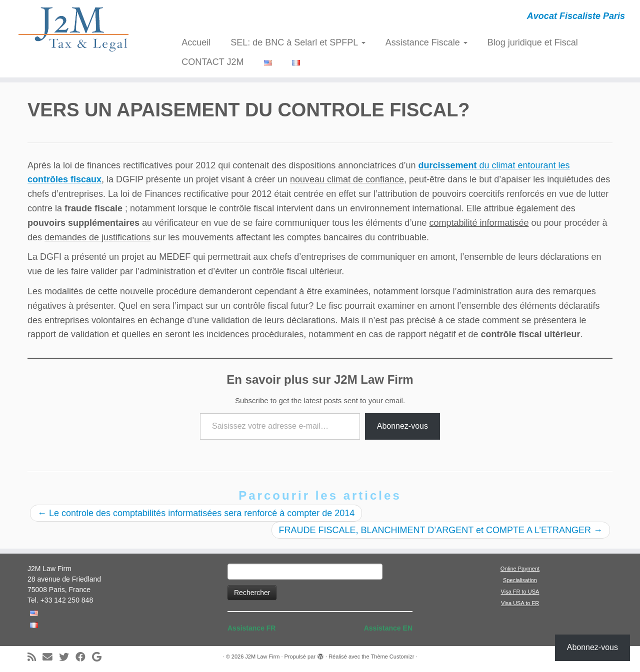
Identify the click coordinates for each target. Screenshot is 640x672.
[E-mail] (51, 657)
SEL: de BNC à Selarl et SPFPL (298, 42)
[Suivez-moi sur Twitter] (67, 657)
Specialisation (520, 580)
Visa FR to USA (520, 592)
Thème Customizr (393, 657)
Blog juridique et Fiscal (533, 42)
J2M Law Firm (262, 657)
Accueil (196, 42)
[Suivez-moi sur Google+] (100, 657)
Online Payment (520, 569)
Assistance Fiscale (426, 42)
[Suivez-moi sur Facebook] (84, 657)
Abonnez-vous (402, 426)
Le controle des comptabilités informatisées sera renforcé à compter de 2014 (196, 513)
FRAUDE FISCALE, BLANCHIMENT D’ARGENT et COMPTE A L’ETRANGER (441, 530)
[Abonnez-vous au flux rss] (35, 657)
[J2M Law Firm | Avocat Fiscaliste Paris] (74, 29)
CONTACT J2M (212, 62)
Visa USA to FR (520, 603)
